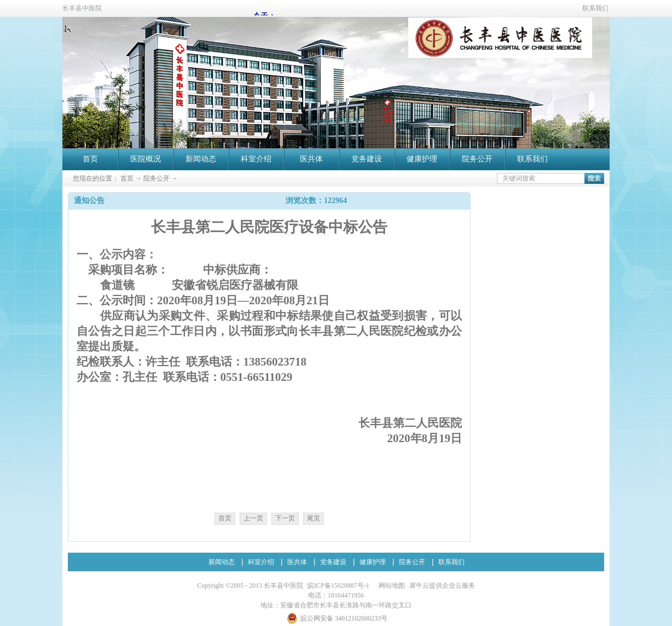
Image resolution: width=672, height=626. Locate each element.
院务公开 (157, 178)
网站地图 (390, 586)
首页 (90, 159)
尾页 (314, 518)
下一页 (285, 518)
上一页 (253, 518)
